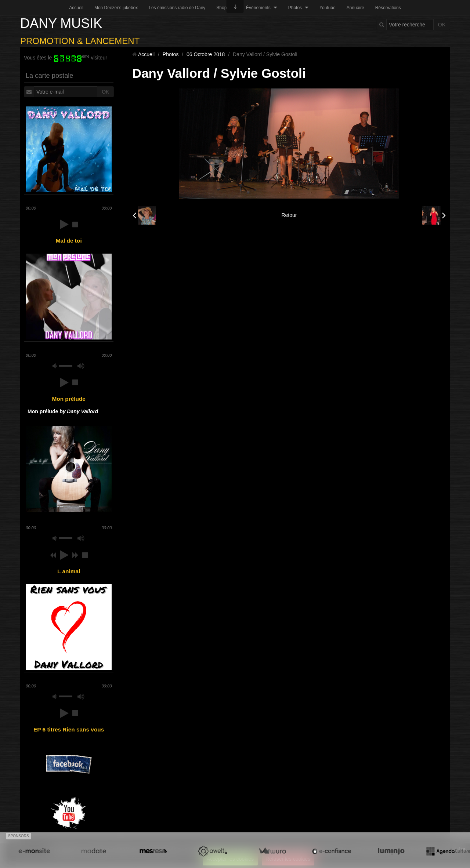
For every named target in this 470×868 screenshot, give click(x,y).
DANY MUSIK (61, 23)
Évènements (258, 8)
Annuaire (355, 8)
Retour (289, 215)
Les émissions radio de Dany (177, 8)
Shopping (226, 8)
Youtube (328, 8)
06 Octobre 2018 (206, 54)
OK (442, 25)
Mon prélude (63, 411)
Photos (295, 8)
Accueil (76, 8)
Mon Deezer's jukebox (116, 8)
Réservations (388, 8)
